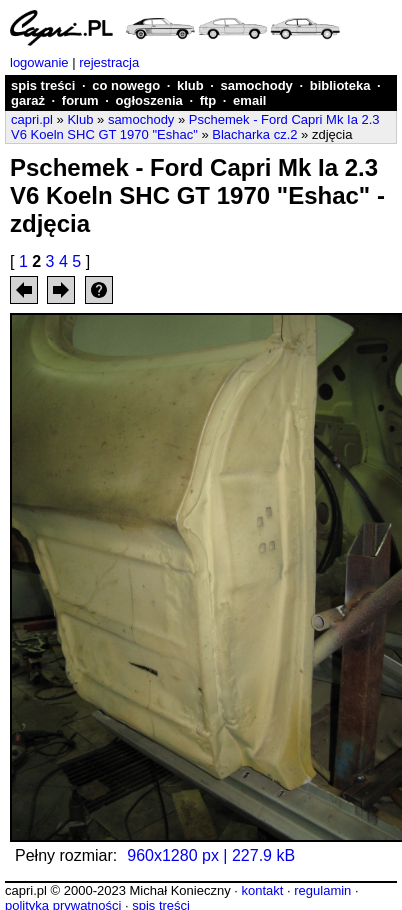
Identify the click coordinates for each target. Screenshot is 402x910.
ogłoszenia (149, 100)
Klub (80, 119)
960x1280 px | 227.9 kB (211, 855)
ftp (208, 100)
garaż (28, 100)
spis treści (43, 85)
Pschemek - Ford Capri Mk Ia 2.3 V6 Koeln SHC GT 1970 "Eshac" (195, 127)
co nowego (126, 85)
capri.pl (32, 119)
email (249, 100)
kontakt (262, 890)
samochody (257, 85)
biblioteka (340, 85)
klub (190, 85)
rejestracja (109, 62)
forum (80, 100)
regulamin (322, 890)
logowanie (39, 62)
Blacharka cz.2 (254, 134)
